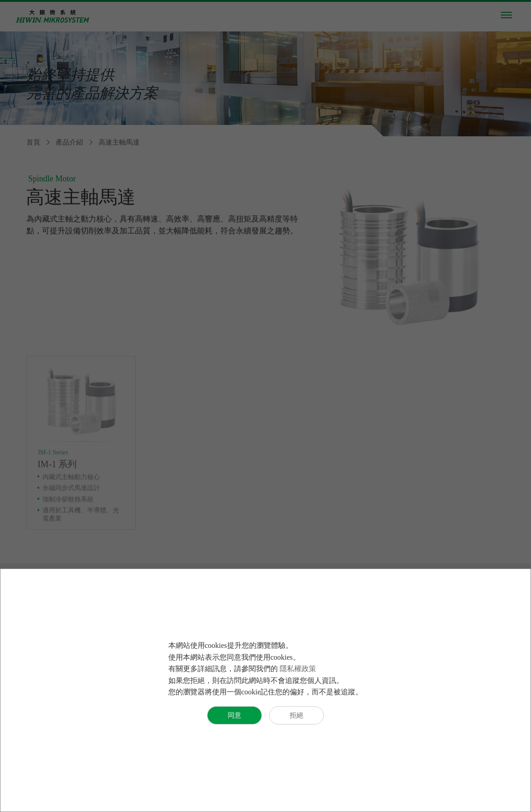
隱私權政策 (298, 669)
